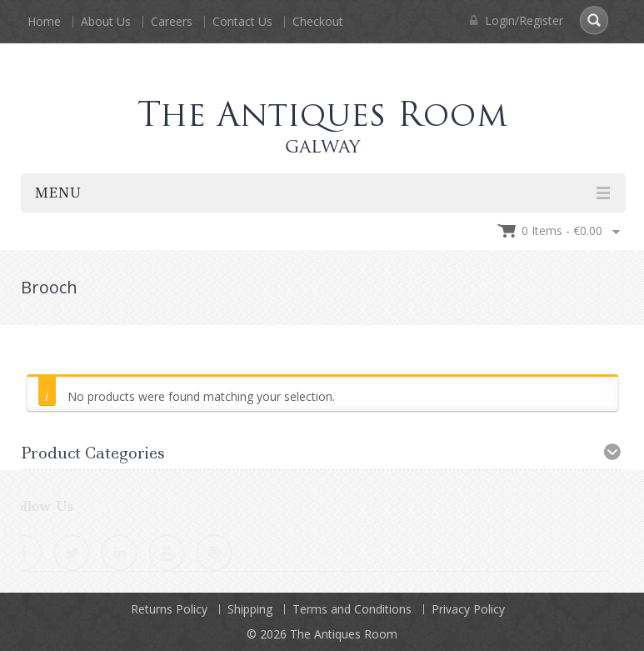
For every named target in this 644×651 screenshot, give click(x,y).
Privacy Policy (468, 609)
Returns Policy (169, 609)
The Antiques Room (344, 634)
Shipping (250, 609)
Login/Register (517, 20)
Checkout (318, 21)
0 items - (562, 230)
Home (44, 21)
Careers (172, 21)
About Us (106, 21)
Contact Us (242, 21)
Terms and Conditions (352, 609)
